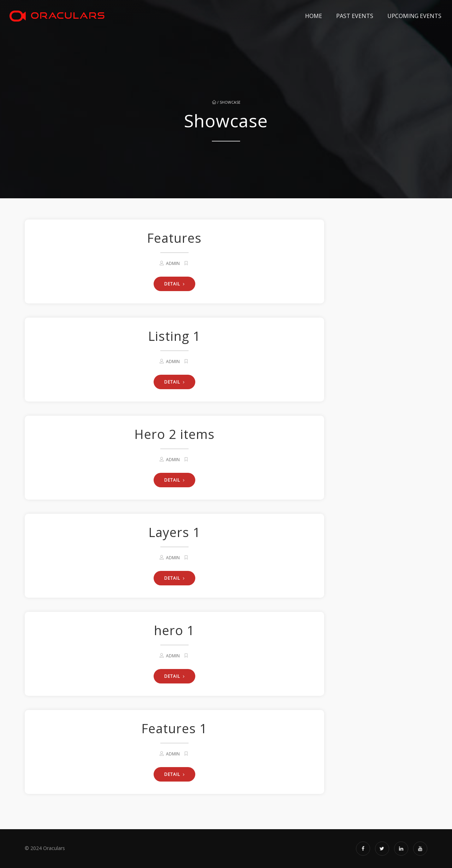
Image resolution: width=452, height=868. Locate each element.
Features (174, 238)
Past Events (355, 16)
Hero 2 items (174, 434)
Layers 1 (174, 532)
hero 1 (174, 630)
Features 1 (174, 728)
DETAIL (174, 284)
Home (314, 16)
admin (173, 263)
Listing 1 (174, 336)
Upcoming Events (414, 16)
